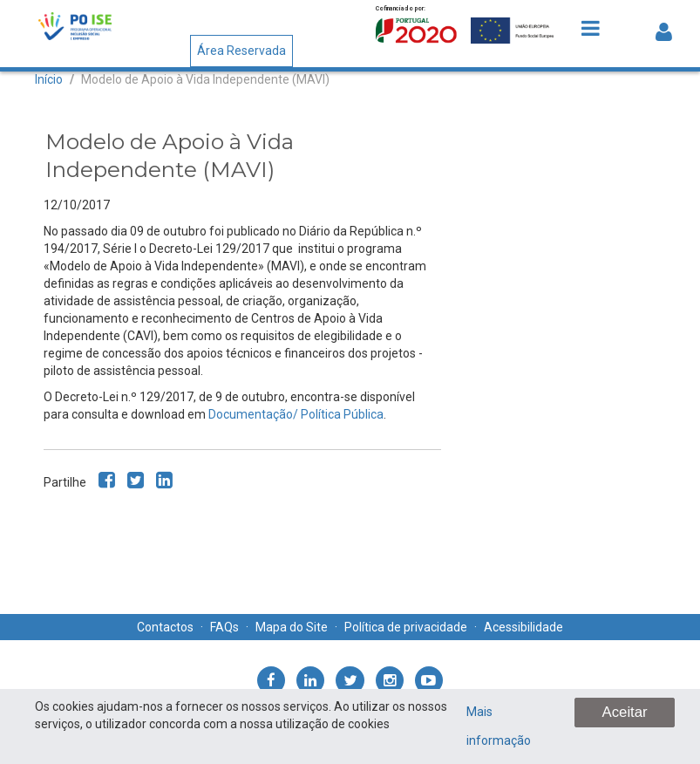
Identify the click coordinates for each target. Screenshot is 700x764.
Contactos (165, 627)
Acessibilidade (523, 627)
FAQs (224, 627)
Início (49, 79)
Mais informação (499, 726)
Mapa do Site (292, 627)
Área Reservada (241, 51)
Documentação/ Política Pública (296, 414)
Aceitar (624, 712)
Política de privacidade (406, 627)
